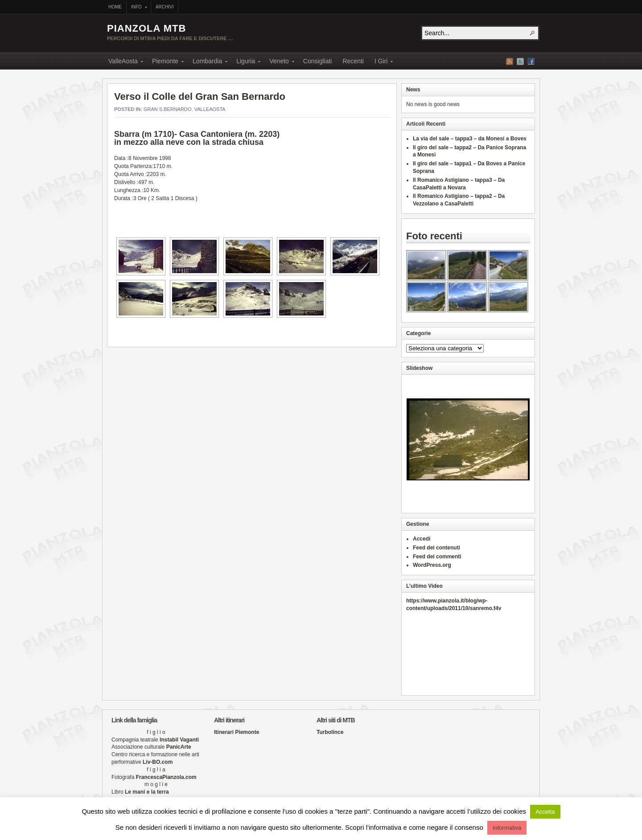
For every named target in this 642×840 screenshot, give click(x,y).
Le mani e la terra (146, 792)
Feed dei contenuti (436, 548)
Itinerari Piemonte (237, 732)
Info (137, 8)
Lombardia (207, 62)
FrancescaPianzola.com (166, 777)
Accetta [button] (545, 812)
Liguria (246, 62)
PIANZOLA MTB (146, 28)
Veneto (279, 62)
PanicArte (179, 747)
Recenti (353, 61)
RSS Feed (510, 61)
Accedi (422, 539)
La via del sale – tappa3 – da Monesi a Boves (470, 139)
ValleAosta (123, 62)
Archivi (165, 7)
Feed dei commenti (437, 557)
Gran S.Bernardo (168, 109)
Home (115, 7)
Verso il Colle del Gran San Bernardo (200, 96)
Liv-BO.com (158, 762)
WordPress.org (432, 565)
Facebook (531, 61)
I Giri (381, 62)
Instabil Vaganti (179, 740)
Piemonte (165, 62)
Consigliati (318, 61)
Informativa (507, 828)
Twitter (520, 61)
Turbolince (330, 732)
